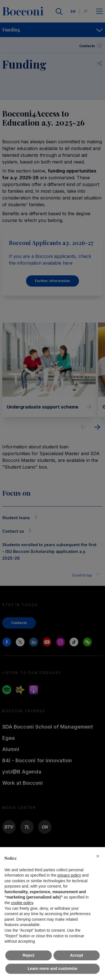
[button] (98, 856)
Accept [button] (77, 955)
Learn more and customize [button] (53, 968)
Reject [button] (29, 955)
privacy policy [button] (69, 875)
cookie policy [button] (22, 903)
